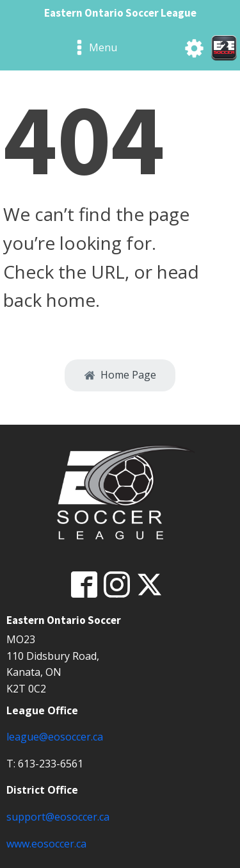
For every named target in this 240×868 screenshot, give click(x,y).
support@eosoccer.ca (58, 817)
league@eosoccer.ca (55, 737)
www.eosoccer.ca (46, 844)
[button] (120, 375)
